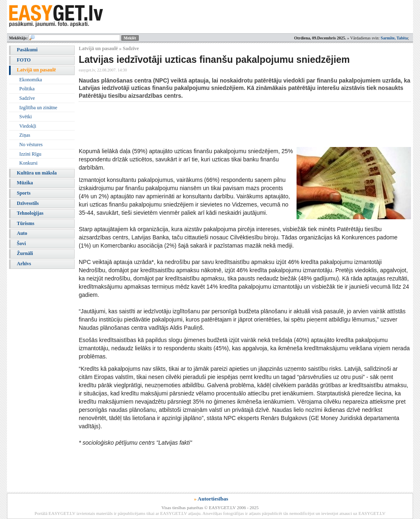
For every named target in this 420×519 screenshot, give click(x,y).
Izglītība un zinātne (38, 108)
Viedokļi (28, 126)
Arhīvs (24, 264)
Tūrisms (26, 223)
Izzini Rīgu (30, 154)
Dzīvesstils (28, 203)
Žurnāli (25, 253)
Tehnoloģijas (30, 213)
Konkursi (29, 163)
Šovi (21, 243)
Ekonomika (31, 80)
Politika (27, 89)
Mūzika (25, 183)
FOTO (24, 60)
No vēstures (31, 145)
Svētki (26, 117)
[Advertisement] (228, 124)
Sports (24, 193)
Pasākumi (27, 50)
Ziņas (25, 135)
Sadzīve (27, 98)
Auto (22, 233)
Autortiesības (213, 499)
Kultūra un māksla (37, 173)
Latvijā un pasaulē (36, 70)
